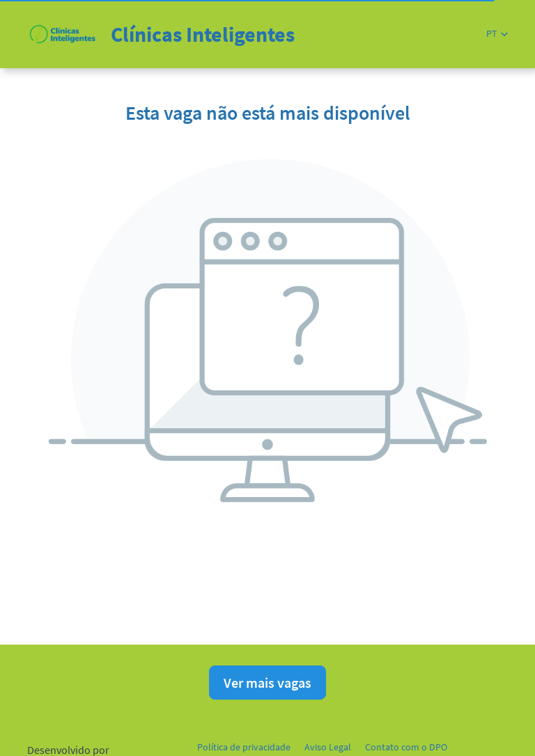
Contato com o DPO (406, 747)
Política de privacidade (244, 747)
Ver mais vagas (267, 683)
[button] (497, 34)
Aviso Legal (328, 747)
